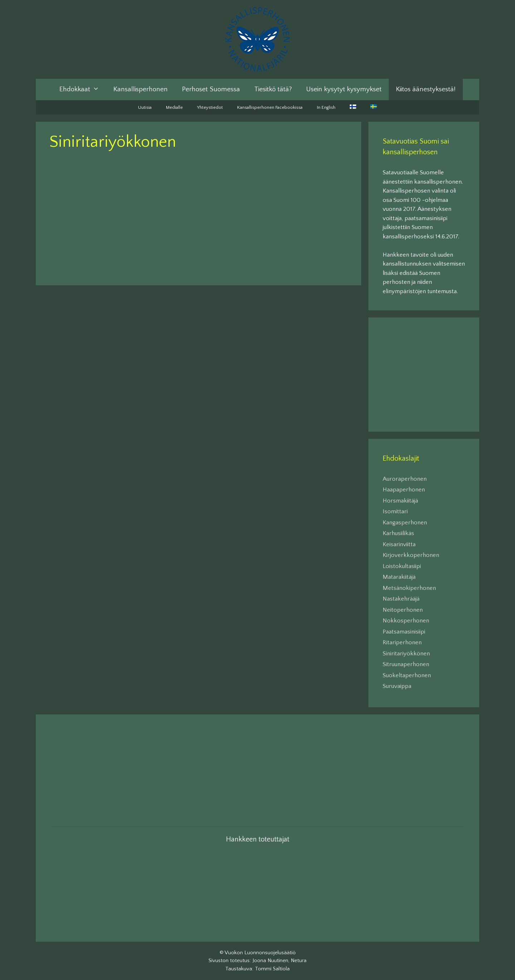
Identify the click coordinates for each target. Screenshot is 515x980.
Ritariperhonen (402, 642)
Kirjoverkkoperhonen (411, 555)
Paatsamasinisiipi (404, 632)
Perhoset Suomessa (211, 89)
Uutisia (145, 107)
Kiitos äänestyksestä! (426, 89)
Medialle (174, 107)
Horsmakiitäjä (400, 501)
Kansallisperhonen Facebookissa (270, 107)
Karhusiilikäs (398, 533)
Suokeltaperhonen (407, 675)
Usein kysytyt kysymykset (344, 89)
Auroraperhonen (405, 479)
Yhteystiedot (210, 107)
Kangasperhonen (405, 523)
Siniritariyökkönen (406, 654)
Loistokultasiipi (402, 566)
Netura (299, 960)
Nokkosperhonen (406, 621)
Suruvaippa (397, 686)
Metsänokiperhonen (409, 588)
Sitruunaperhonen (406, 664)
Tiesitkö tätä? (273, 89)
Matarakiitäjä (399, 577)
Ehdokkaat (83, 89)
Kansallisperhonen (141, 89)
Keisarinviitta (399, 544)
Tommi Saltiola (272, 969)
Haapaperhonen (404, 490)
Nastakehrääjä (401, 599)
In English (326, 107)
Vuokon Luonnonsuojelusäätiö (260, 953)
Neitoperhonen (403, 610)
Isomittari (395, 511)
